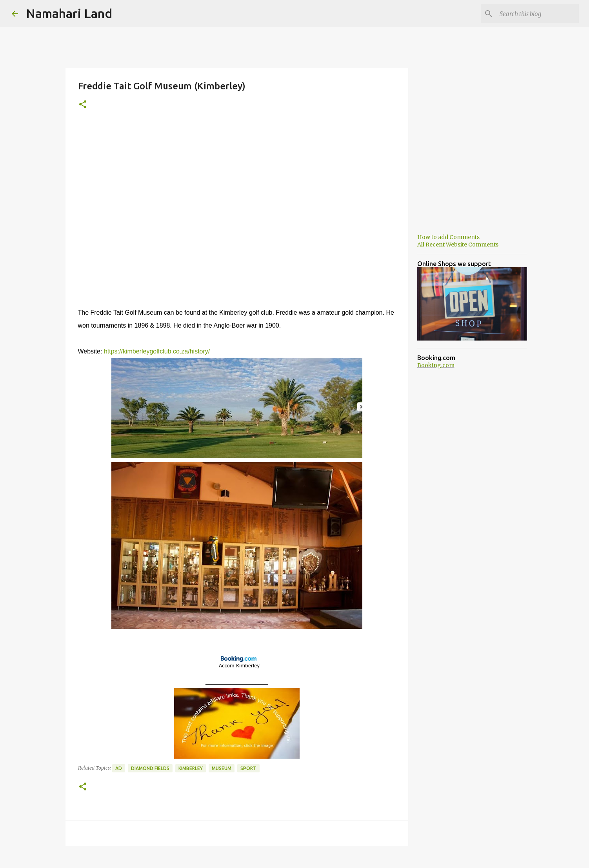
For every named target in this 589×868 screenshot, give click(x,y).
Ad (119, 768)
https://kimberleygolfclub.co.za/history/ (157, 351)
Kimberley (191, 768)
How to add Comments (448, 237)
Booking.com (436, 365)
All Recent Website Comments (458, 245)
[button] (83, 105)
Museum (222, 768)
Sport (248, 768)
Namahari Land (69, 13)
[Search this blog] (538, 14)
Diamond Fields (150, 768)
